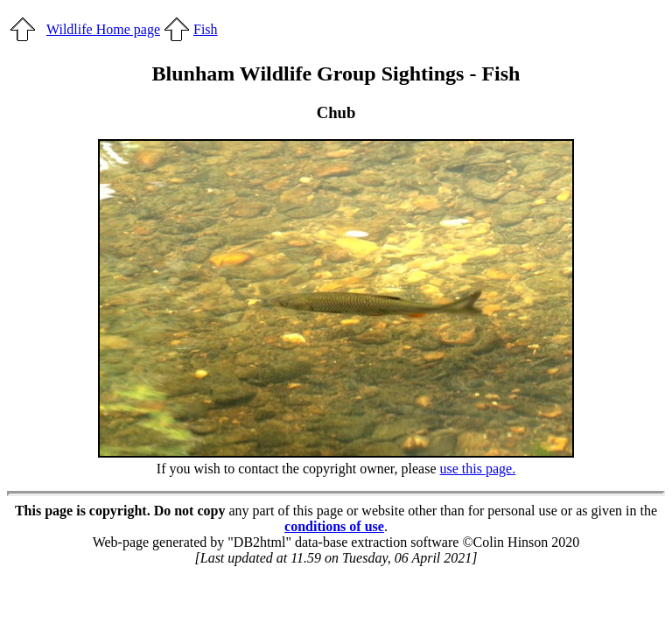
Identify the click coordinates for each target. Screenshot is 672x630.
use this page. (478, 469)
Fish (206, 29)
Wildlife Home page (103, 29)
